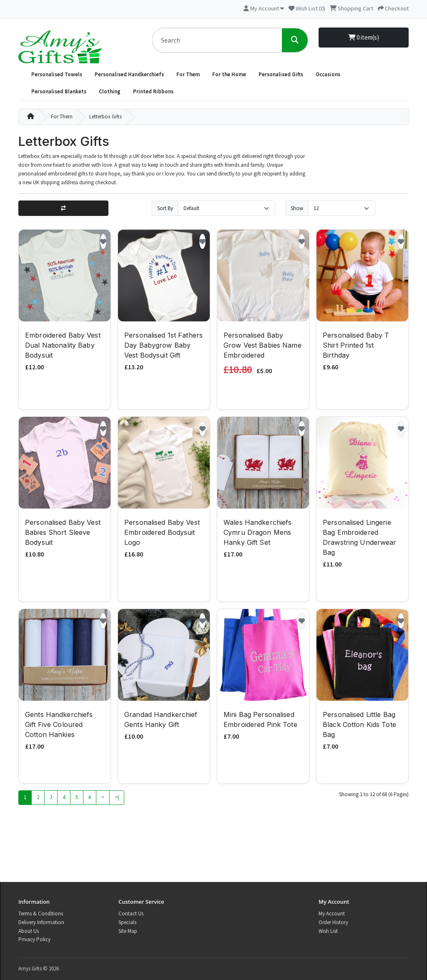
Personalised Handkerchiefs (129, 74)
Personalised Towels (57, 74)
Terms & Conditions (41, 914)
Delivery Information (41, 922)
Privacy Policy (34, 939)
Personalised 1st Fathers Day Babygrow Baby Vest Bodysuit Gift (163, 346)
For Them (188, 74)
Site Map (128, 931)
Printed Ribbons (153, 91)
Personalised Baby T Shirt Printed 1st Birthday (356, 346)
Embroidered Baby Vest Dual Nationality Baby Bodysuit (63, 346)
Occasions (328, 74)
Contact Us (131, 914)
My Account (332, 914)
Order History (333, 922)
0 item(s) (364, 37)
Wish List (328, 931)
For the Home (229, 74)
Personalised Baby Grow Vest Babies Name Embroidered (262, 346)
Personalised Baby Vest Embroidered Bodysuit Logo (162, 534)
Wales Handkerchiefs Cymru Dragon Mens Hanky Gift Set (257, 534)
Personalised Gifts (281, 74)
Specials (127, 922)
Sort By (165, 208)
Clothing (110, 91)
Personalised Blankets (59, 91)
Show (297, 208)
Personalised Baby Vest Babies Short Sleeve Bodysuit (63, 534)
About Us (29, 931)
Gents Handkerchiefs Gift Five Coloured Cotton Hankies (59, 726)
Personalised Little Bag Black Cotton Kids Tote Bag (359, 726)
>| (117, 798)
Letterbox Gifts (105, 117)
